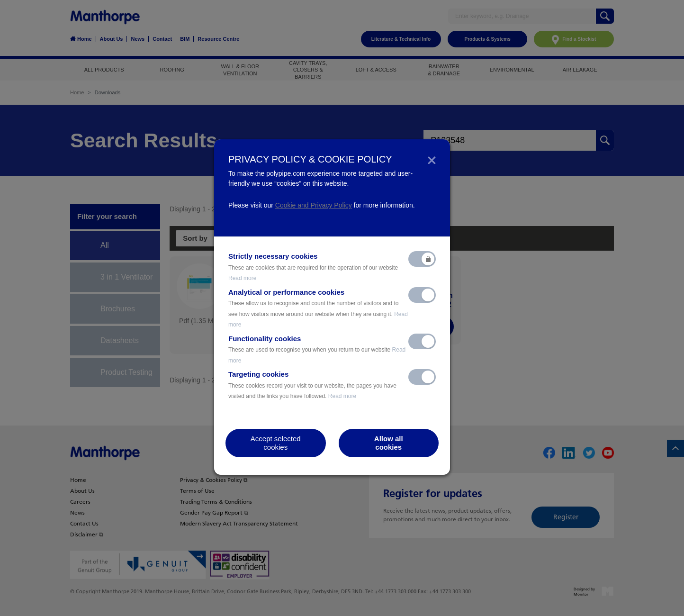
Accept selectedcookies (276, 443)
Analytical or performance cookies (318, 308)
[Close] (432, 159)
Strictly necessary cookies (313, 267)
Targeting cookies (312, 385)
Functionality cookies (317, 349)
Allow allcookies (389, 443)
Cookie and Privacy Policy (314, 205)
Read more (242, 278)
